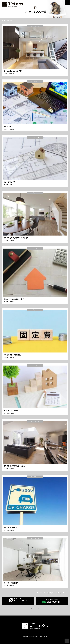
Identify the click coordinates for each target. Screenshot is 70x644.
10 (39, 593)
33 (47, 593)
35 (53, 593)
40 (59, 593)
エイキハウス (35, 608)
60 (65, 593)
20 (42, 593)
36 (56, 593)
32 (44, 593)
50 (62, 593)
